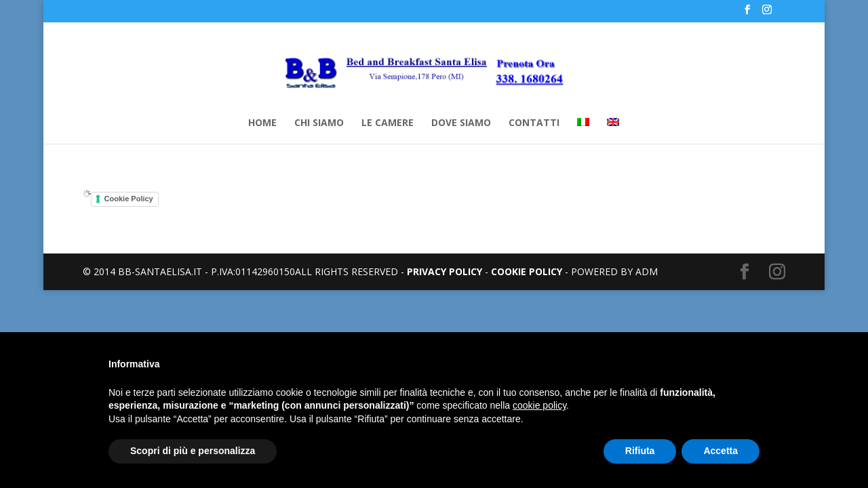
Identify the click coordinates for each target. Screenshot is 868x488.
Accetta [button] (721, 451)
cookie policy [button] (539, 405)
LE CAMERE (388, 123)
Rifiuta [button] (640, 451)
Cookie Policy (129, 199)
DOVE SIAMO (461, 123)
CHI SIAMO (319, 123)
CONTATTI (534, 123)
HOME (262, 123)
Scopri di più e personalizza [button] (193, 451)
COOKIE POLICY (527, 271)
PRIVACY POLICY (445, 271)
